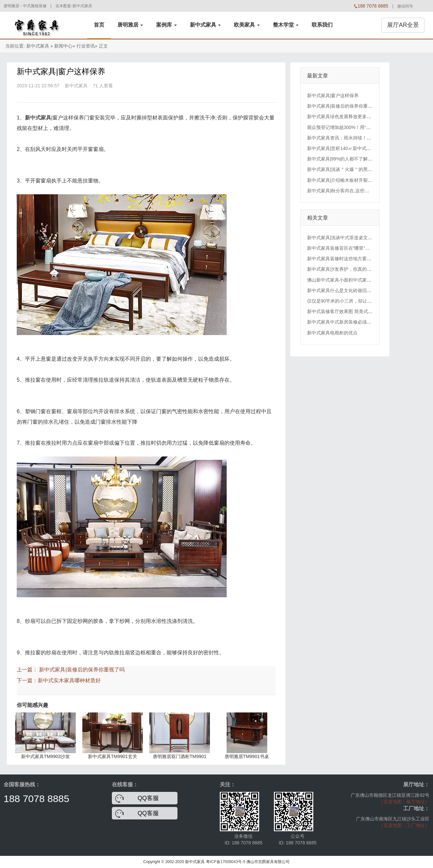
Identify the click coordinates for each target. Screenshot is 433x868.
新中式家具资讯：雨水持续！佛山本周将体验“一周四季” (364, 138)
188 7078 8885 (36, 799)
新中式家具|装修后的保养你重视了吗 (82, 670)
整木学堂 (286, 25)
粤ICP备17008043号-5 (226, 862)
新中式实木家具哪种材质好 (69, 680)
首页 (99, 25)
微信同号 (405, 6)
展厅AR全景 (403, 25)
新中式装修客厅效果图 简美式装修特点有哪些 (354, 311)
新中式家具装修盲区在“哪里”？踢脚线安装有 (352, 248)
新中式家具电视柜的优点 (332, 333)
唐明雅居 (130, 25)
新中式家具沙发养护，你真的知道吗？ (346, 269)
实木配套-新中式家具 (74, 6)
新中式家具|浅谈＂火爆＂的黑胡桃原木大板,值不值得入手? (367, 169)
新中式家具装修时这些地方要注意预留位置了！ (355, 259)
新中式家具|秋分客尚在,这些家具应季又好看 (352, 191)
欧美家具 (247, 25)
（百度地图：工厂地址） (404, 825)
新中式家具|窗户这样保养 (333, 95)
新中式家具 (205, 25)
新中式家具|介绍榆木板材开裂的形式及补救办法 (356, 180)
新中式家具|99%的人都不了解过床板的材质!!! (353, 159)
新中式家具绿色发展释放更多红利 (341, 116)
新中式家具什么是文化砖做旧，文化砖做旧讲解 (355, 290)
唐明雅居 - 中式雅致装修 (25, 6)
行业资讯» (87, 46)
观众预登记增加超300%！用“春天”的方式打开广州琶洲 (363, 127)
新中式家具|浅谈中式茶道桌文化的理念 (347, 238)
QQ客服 (148, 798)
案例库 (166, 25)
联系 (322, 25)
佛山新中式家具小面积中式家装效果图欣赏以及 (355, 280)
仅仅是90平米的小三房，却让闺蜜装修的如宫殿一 (358, 301)
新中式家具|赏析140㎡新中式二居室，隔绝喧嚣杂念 (360, 148)
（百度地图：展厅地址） (404, 802)
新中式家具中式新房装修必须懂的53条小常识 (353, 322)
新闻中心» (65, 46)
